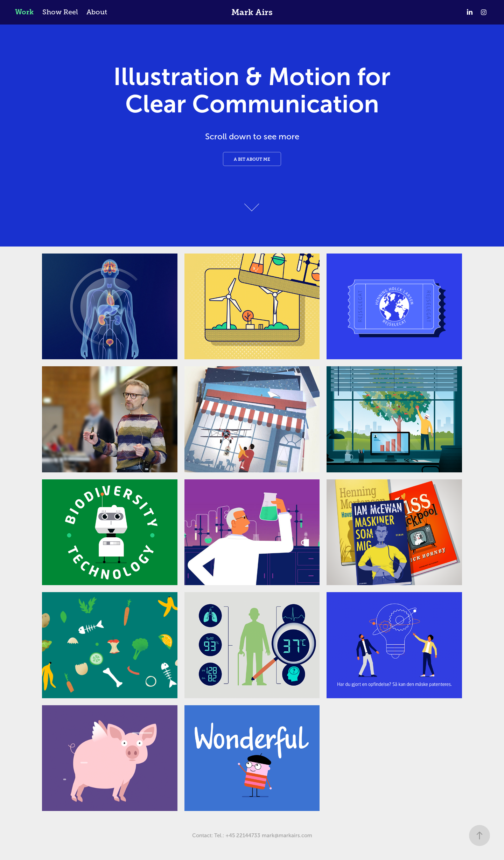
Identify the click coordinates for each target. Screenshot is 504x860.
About (97, 12)
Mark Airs (252, 12)
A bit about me (252, 159)
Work (24, 12)
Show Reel (60, 12)
